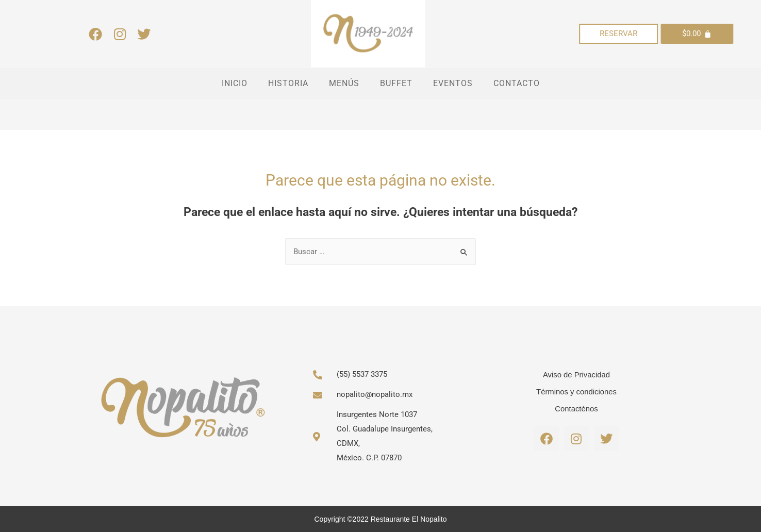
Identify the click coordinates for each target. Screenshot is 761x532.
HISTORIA (288, 83)
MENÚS (344, 83)
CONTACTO (517, 83)
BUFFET (396, 83)
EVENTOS (453, 83)
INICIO (235, 83)
